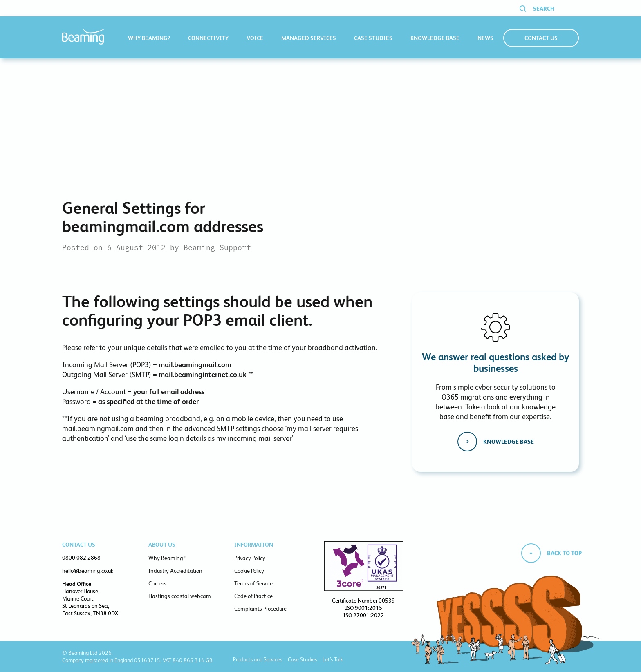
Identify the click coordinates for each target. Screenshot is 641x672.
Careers (157, 583)
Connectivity (208, 38)
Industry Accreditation (175, 571)
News (485, 38)
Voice (255, 38)
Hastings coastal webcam (180, 596)
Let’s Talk (333, 659)
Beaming (83, 37)
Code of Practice (253, 596)
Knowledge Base (435, 38)
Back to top (564, 553)
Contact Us (541, 38)
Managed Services (309, 38)
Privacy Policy (250, 558)
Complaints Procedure (260, 609)
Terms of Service (253, 583)
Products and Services (258, 659)
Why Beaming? (149, 38)
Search (544, 9)
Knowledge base (509, 442)
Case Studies (373, 38)
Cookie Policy (249, 571)
